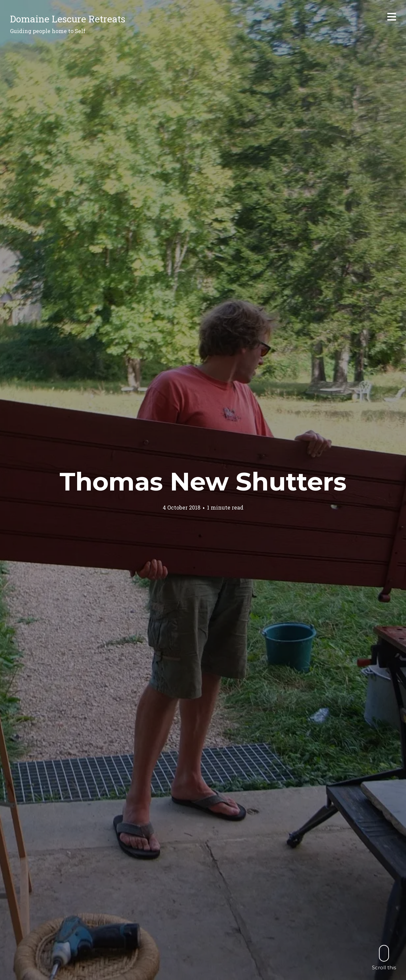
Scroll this (384, 957)
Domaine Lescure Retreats (68, 19)
